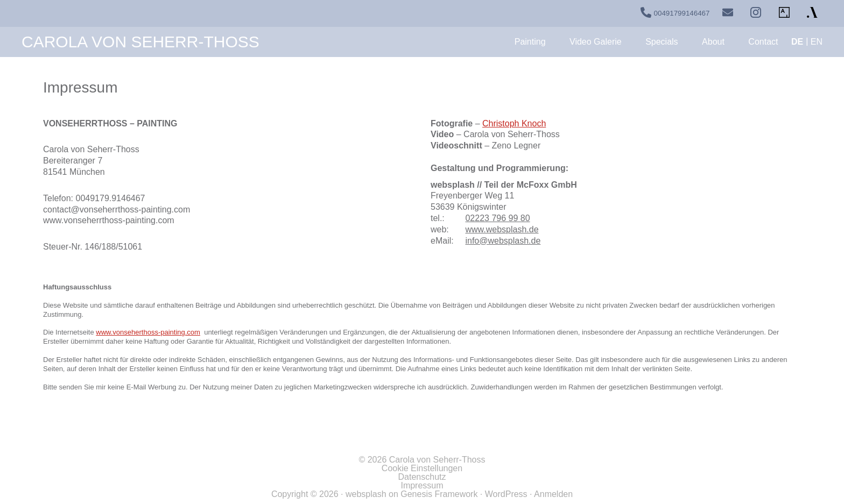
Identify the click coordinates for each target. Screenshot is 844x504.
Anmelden (553, 494)
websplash (366, 494)
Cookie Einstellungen (422, 468)
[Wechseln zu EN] (817, 42)
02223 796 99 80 (497, 218)
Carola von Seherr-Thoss (140, 42)
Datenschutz (422, 477)
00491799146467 (682, 13)
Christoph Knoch (514, 123)
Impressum (422, 485)
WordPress (506, 494)
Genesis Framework (439, 494)
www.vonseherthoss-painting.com (148, 332)
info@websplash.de (503, 241)
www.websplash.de (502, 229)
